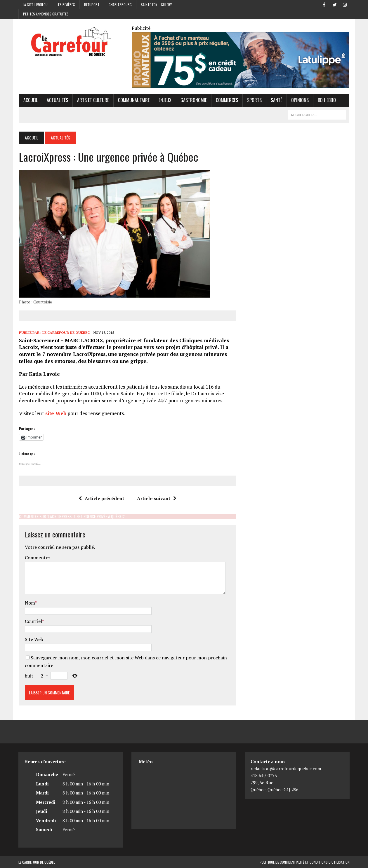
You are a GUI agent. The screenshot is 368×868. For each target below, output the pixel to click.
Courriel (33, 621)
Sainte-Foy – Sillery (156, 5)
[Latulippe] (241, 84)
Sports (254, 100)
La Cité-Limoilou (35, 5)
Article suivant (157, 498)
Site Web (33, 640)
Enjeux (164, 100)
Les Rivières (66, 5)
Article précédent (101, 498)
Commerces (226, 100)
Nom (29, 603)
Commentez (37, 558)
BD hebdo (326, 100)
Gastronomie (193, 100)
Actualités (57, 100)
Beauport (92, 5)
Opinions (299, 100)
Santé (276, 100)
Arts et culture (92, 100)
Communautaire (133, 100)
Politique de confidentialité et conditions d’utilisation (305, 862)
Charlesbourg (120, 5)
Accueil (30, 100)
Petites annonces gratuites (46, 14)
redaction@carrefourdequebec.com (286, 769)
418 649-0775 (264, 776)
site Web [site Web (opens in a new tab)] (55, 414)
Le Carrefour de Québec (65, 333)
